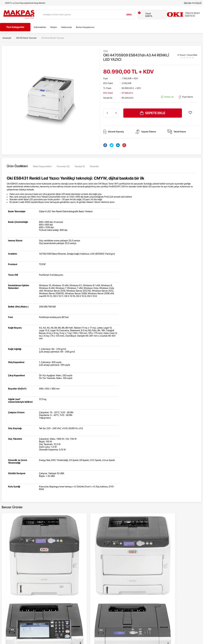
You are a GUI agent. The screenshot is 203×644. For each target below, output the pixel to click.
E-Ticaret (93, 641)
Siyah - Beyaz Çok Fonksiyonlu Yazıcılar (18, 578)
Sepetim (105, 583)
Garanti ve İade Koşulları (62, 578)
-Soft (86, 641)
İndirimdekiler (40, 27)
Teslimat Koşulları (59, 563)
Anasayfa (106, 563)
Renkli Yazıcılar (7, 563)
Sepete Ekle (153, 113)
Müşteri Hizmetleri (110, 578)
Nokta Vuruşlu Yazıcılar (11, 583)
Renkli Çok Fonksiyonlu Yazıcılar (15, 568)
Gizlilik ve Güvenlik (59, 583)
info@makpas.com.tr (167, 571)
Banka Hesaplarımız (85, 27)
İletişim (54, 27)
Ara (129, 14)
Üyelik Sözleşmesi (59, 568)
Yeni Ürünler (107, 568)
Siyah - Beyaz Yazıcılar (11, 573)
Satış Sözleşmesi (59, 573)
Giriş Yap (188, 3)
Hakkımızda (66, 27)
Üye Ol (199, 3)
